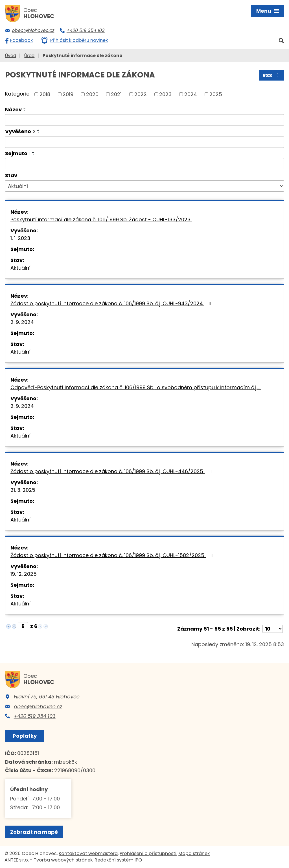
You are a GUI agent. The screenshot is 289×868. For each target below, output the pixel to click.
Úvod (11, 56)
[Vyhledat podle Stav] (144, 186)
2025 (216, 94)
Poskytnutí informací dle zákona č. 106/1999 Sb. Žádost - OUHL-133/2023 (106, 219)
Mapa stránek (194, 853)
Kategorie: (18, 94)
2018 (45, 94)
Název (13, 110)
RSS (272, 75)
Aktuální (20, 268)
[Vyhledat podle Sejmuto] (144, 164)
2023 (165, 94)
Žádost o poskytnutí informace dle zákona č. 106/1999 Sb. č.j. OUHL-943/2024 (112, 303)
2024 (191, 94)
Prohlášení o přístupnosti (148, 853)
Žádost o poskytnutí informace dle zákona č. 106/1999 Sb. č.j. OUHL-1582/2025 (113, 555)
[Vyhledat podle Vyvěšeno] (144, 142)
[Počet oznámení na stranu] (273, 629)
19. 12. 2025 (24, 574)
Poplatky (25, 736)
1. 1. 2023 (20, 238)
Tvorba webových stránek (63, 860)
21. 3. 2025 (23, 490)
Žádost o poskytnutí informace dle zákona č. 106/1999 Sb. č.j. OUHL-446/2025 (112, 471)
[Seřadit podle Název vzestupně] (25, 108)
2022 (141, 94)
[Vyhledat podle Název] (144, 120)
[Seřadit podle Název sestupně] (25, 111)
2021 (116, 94)
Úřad (29, 56)
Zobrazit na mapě (34, 832)
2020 (92, 94)
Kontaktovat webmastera (88, 853)
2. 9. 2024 (22, 322)
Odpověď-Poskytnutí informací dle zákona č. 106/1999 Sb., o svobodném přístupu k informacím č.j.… (140, 387)
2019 (68, 94)
